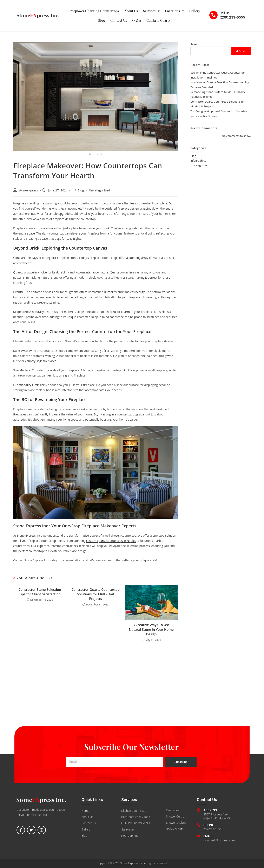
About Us (131, 11)
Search (195, 44)
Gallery (195, 11)
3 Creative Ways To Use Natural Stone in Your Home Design (151, 629)
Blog (102, 20)
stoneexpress (28, 190)
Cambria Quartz (158, 20)
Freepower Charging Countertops (94, 11)
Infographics (198, 161)
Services (151, 11)
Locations (174, 11)
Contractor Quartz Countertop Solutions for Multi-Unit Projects (95, 594)
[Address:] (199, 810)
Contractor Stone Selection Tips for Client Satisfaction (40, 592)
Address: (210, 810)
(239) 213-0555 (232, 17)
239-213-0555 (212, 829)
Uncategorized (99, 190)
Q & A (137, 20)
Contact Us (119, 20)
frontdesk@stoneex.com (219, 840)
